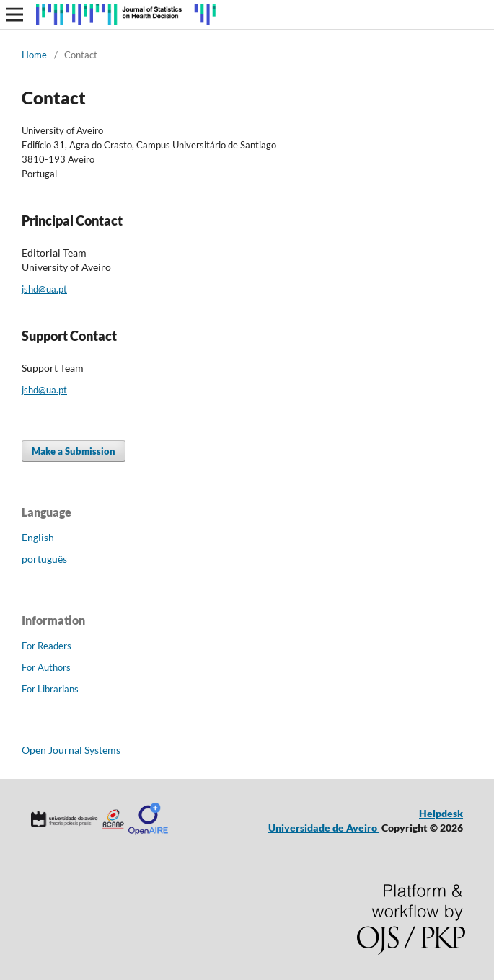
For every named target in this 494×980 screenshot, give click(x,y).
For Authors (46, 667)
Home (34, 55)
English (38, 537)
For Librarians (50, 689)
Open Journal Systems (71, 750)
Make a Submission (74, 451)
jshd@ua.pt (44, 289)
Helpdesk (441, 813)
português (44, 559)
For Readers (47, 646)
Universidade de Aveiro (324, 828)
